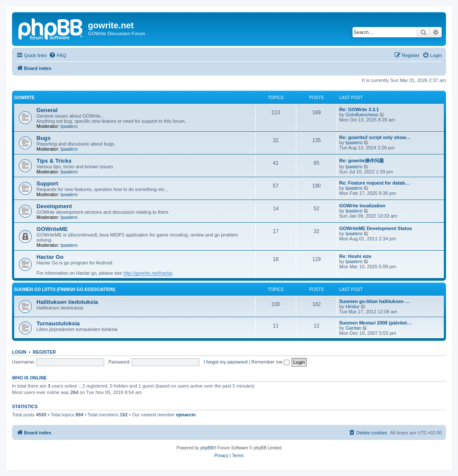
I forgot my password (226, 362)
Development (54, 206)
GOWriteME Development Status (376, 228)
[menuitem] (57, 55)
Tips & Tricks (54, 161)
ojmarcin (186, 415)
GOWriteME (52, 229)
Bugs (44, 138)
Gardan (354, 328)
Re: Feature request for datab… (374, 183)
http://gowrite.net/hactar (148, 273)
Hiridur (353, 306)
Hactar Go (50, 257)
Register (45, 352)
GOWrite (24, 98)
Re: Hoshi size (355, 256)
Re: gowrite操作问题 (362, 161)
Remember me (270, 362)
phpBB (207, 448)
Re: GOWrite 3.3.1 (359, 109)
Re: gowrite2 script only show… (375, 137)
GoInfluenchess (362, 115)
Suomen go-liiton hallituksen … (374, 301)
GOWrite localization (362, 206)
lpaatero (69, 126)
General (47, 110)
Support (47, 183)
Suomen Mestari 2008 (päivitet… (375, 323)
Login (19, 352)
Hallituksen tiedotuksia (67, 302)
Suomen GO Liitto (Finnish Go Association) (65, 290)
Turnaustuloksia (58, 323)
